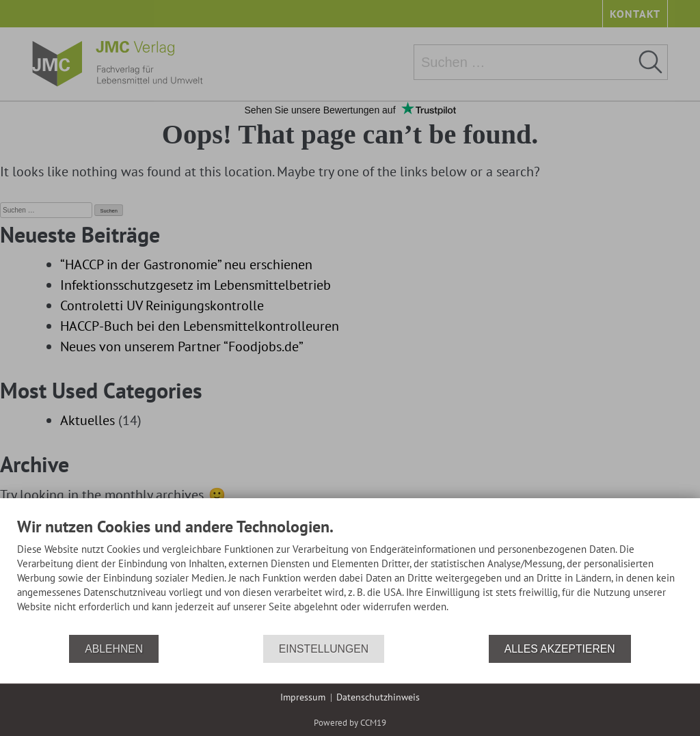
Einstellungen (324, 649)
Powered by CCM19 (350, 723)
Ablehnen (114, 649)
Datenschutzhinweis (378, 697)
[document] (350, 575)
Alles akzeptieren (560, 649)
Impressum (303, 697)
